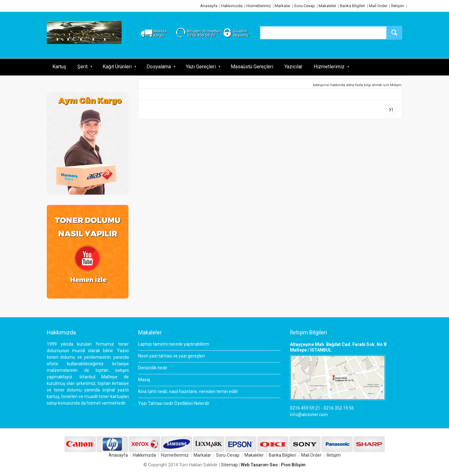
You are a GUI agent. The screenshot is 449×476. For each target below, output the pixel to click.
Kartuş (59, 67)
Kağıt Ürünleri (117, 67)
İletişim (398, 6)
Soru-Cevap (304, 6)
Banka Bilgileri (352, 6)
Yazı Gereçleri (201, 67)
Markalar (282, 6)
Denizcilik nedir (153, 368)
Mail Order (378, 6)
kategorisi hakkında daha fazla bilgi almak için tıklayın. (358, 85)
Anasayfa (209, 6)
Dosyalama (159, 67)
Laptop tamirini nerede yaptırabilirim (174, 344)
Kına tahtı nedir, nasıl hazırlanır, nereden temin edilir (188, 391)
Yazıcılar (293, 67)
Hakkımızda (232, 6)
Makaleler (327, 6)
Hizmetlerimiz (259, 6)
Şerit (82, 67)
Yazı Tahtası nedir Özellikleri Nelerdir (174, 403)
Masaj (144, 380)
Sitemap (229, 465)
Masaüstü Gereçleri (252, 67)
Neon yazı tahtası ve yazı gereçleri (171, 356)
